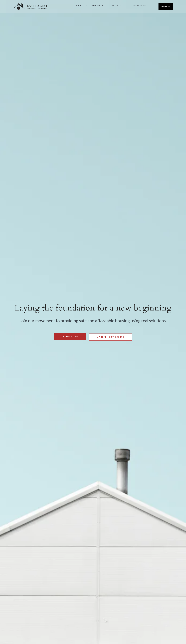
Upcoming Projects (111, 336)
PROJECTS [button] (117, 6)
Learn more (70, 336)
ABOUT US (82, 6)
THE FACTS (98, 6)
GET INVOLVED (140, 6)
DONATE (166, 6)
